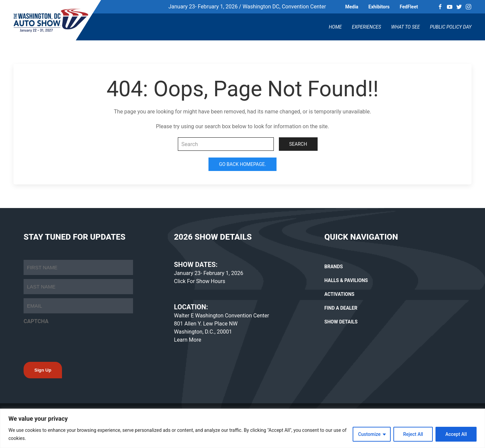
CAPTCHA (36, 321)
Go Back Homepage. (243, 164)
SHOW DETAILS (341, 322)
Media (352, 7)
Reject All (413, 434)
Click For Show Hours (200, 281)
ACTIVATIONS (339, 294)
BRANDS (334, 267)
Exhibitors (379, 7)
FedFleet (409, 7)
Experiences (367, 27)
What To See (405, 27)
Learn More (188, 340)
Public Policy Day (451, 27)
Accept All (456, 434)
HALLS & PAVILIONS (346, 280)
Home (335, 27)
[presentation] (75, 341)
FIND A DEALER (341, 308)
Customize (369, 434)
